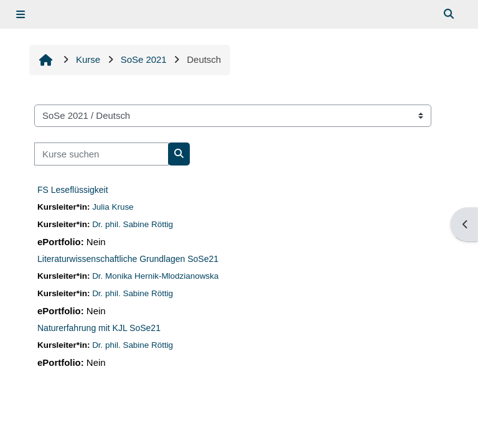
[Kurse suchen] (101, 154)
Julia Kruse (113, 207)
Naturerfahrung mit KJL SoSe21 (99, 328)
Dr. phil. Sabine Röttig (133, 224)
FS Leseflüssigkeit (73, 190)
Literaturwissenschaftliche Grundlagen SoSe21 (128, 259)
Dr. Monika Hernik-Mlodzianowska (155, 276)
